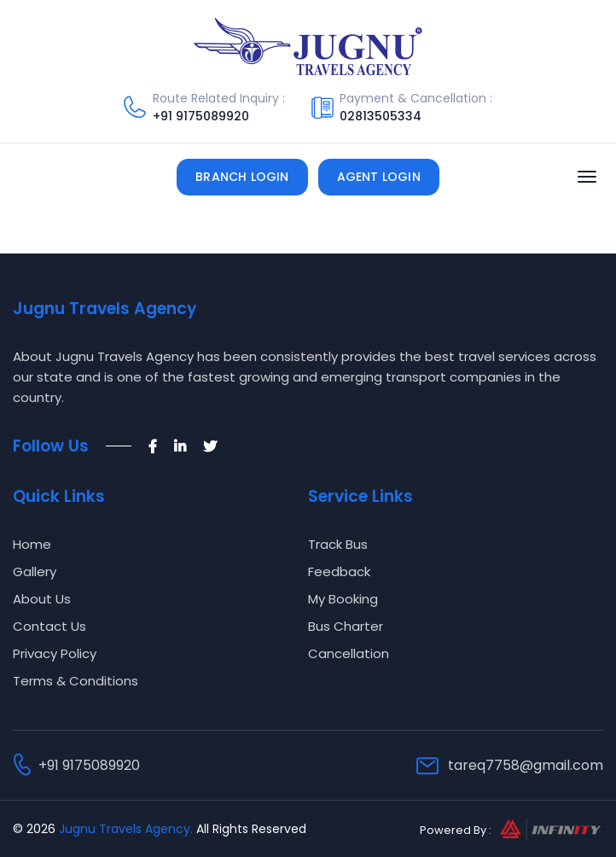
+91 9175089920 (201, 116)
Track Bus (338, 544)
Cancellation (349, 653)
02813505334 (381, 116)
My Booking (343, 599)
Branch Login (242, 177)
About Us (42, 599)
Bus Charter (346, 626)
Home (32, 544)
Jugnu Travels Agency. (126, 829)
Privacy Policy (55, 653)
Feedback (339, 571)
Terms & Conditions (76, 681)
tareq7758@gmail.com (526, 765)
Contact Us (49, 626)
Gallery (35, 571)
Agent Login (379, 177)
